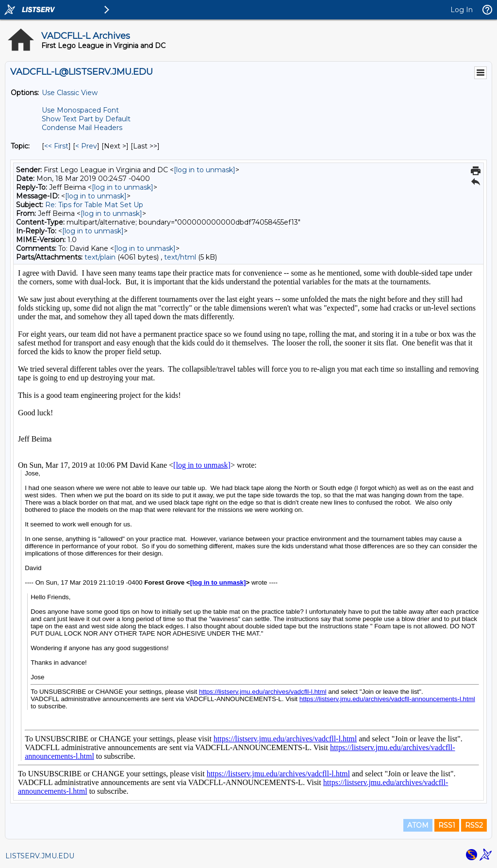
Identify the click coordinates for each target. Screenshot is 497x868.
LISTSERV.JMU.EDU (40, 856)
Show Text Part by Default (86, 119)
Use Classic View (70, 93)
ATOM (418, 825)
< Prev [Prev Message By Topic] (86, 146)
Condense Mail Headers (82, 128)
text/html (180, 257)
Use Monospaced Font (80, 110)
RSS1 (447, 825)
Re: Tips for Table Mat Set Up (94, 205)
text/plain (100, 257)
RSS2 (474, 825)
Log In (462, 10)
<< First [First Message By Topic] (56, 146)
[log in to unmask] (205, 170)
